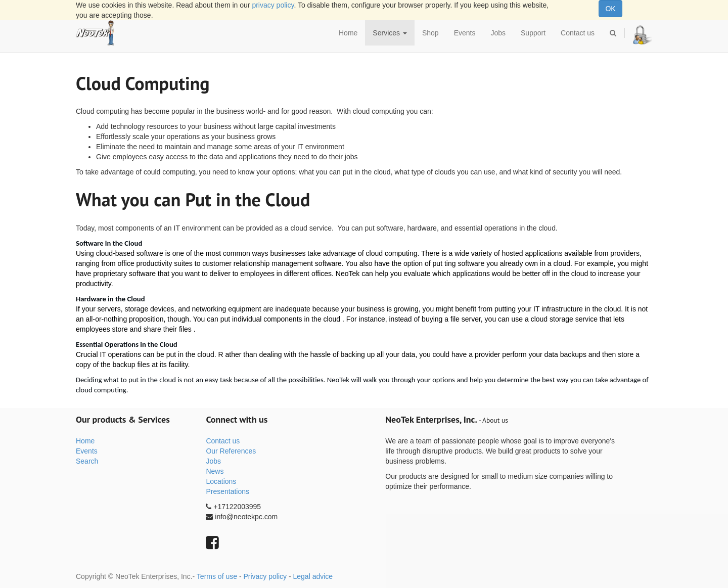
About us (495, 420)
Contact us (223, 441)
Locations (221, 481)
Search (87, 461)
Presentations (227, 491)
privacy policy (273, 5)
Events (87, 451)
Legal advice (313, 576)
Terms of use (217, 576)
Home (85, 441)
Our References (231, 451)
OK (610, 9)
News (215, 471)
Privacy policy (265, 576)
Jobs (213, 461)
